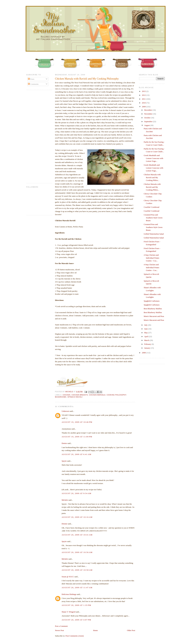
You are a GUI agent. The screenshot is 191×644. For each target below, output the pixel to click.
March (147, 340)
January (147, 348)
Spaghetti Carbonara (152, 301)
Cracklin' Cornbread (151, 207)
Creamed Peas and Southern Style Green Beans (153, 218)
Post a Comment (61, 626)
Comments (33, 84)
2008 (144, 353)
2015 (144, 91)
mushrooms (61, 397)
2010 (144, 103)
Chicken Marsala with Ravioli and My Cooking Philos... (152, 177)
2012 (144, 95)
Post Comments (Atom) (75, 636)
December (148, 110)
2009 (144, 107)
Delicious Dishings (69, 594)
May (146, 333)
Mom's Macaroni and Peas (154, 316)
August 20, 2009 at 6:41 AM (77, 454)
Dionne (65, 524)
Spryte (64, 461)
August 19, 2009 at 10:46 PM (77, 422)
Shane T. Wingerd (69, 612)
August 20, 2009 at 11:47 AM (77, 587)
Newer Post (59, 630)
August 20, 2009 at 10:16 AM (77, 517)
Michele (65, 500)
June (146, 329)
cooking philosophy (116, 395)
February (148, 344)
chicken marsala (97, 395)
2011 (144, 99)
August (147, 125)
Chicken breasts (80, 395)
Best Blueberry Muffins (153, 309)
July (146, 325)
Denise (64, 443)
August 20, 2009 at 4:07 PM (76, 620)
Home (95, 630)
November (148, 114)
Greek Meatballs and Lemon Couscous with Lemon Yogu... (153, 158)
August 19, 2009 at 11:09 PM (77, 437)
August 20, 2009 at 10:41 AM (77, 535)
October (147, 118)
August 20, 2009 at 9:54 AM (77, 493)
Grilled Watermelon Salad (154, 234)
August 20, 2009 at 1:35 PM (76, 605)
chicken (67, 395)
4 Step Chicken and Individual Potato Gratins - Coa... (151, 258)
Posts (31, 79)
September (149, 121)
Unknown (65, 411)
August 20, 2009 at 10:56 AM (77, 552)
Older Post (131, 630)
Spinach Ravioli (75, 397)
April (146, 336)
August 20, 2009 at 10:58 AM (77, 570)
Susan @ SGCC (68, 577)
